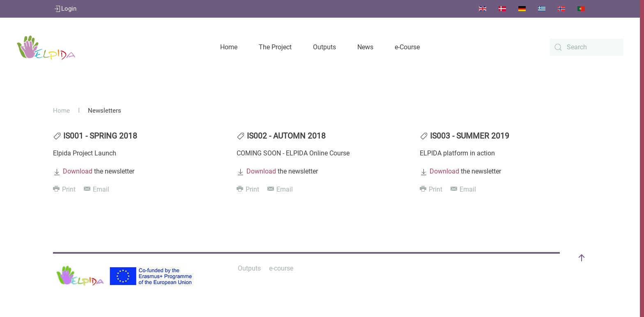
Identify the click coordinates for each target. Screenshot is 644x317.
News (365, 47)
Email (97, 189)
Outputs (324, 47)
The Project (275, 47)
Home (229, 47)
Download (78, 171)
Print (64, 189)
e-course (281, 268)
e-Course (407, 47)
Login (65, 9)
